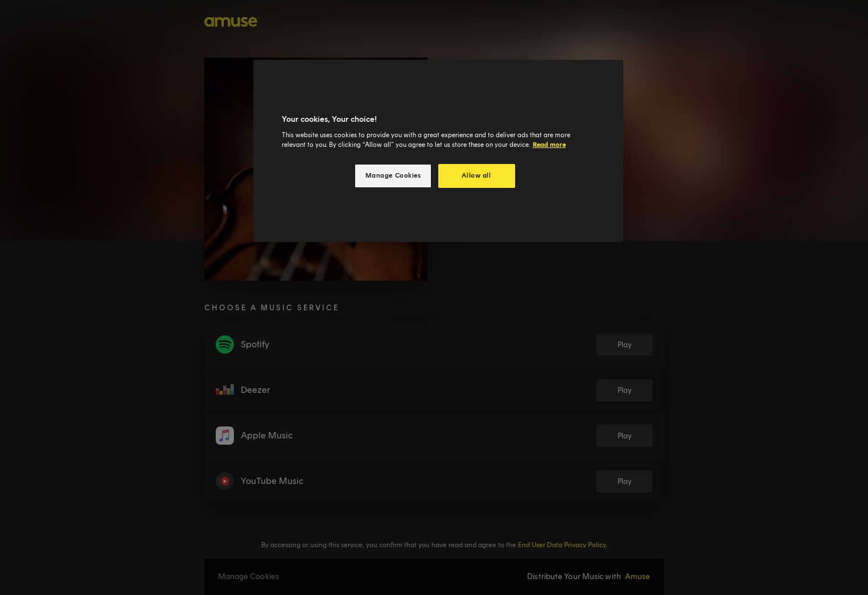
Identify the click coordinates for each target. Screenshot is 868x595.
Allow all (476, 175)
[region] (438, 151)
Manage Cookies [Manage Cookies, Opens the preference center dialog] (393, 175)
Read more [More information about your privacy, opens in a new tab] (549, 145)
